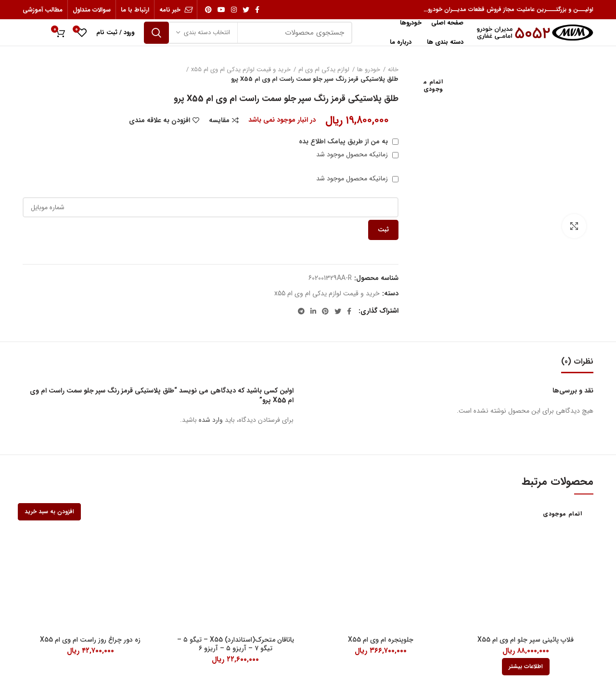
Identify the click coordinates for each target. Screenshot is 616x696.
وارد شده (211, 420)
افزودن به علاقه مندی (160, 120)
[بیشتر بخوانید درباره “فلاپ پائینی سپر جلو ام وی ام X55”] (526, 667)
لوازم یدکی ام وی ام (324, 70)
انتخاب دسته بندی (207, 32)
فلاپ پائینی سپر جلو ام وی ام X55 (526, 640)
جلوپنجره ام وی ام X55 (381, 640)
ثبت (383, 230)
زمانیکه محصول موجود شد (357, 154)
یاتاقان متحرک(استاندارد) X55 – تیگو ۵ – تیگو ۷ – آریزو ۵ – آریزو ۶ (236, 644)
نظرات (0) (577, 361)
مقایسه (219, 120)
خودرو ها (369, 70)
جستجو (156, 33)
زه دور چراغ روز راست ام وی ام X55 (90, 640)
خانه (393, 70)
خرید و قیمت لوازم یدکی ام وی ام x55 (241, 70)
